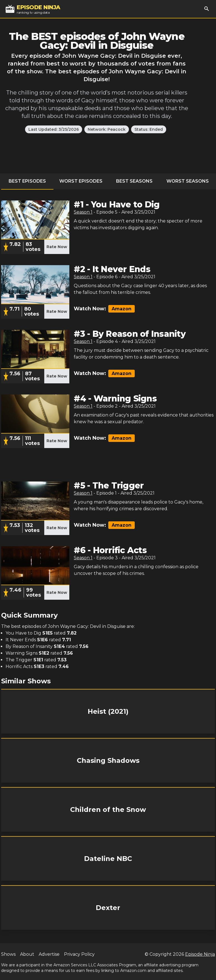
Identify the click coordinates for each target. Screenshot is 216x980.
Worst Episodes (81, 181)
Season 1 (83, 212)
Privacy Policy (79, 954)
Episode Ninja (200, 954)
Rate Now (57, 247)
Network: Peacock (107, 129)
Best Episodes (27, 181)
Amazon (121, 309)
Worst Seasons (188, 181)
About (27, 954)
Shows (8, 954)
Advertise (49, 954)
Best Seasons (134, 181)
